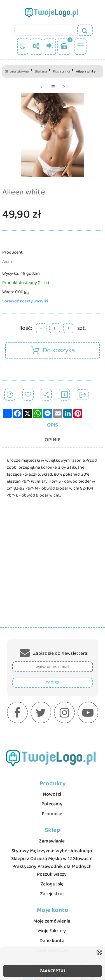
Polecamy (52, 804)
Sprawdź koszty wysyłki (25, 301)
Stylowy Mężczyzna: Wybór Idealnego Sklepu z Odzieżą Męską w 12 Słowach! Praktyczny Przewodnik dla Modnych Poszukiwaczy (52, 863)
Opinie (53, 440)
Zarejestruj (52, 894)
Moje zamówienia (52, 921)
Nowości (52, 794)
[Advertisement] (53, 572)
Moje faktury (52, 931)
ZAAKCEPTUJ (53, 971)
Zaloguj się (52, 884)
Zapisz (52, 683)
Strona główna (17, 71)
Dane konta (52, 941)
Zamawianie (52, 841)
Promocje (52, 814)
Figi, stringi (61, 71)
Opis (53, 425)
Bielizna (41, 71)
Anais (7, 262)
